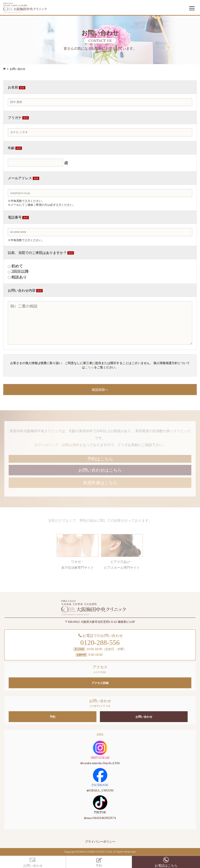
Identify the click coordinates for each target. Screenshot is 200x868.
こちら (89, 367)
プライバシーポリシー (100, 842)
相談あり (19, 277)
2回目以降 (20, 271)
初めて (17, 266)
